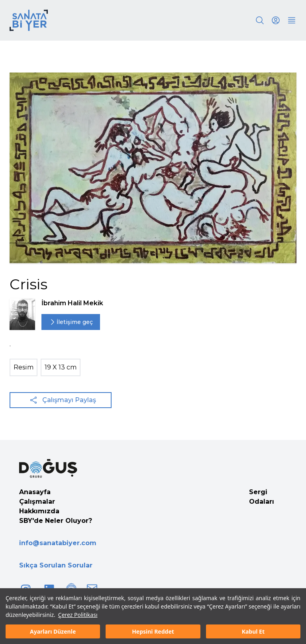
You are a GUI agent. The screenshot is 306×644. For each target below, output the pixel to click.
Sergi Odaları (262, 497)
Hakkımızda (39, 511)
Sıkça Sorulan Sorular (56, 565)
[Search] (260, 20)
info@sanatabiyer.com (58, 543)
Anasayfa (35, 492)
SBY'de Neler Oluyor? (56, 521)
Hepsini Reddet (153, 631)
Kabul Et (253, 631)
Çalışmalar (37, 502)
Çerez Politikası (78, 615)
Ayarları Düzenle (53, 631)
